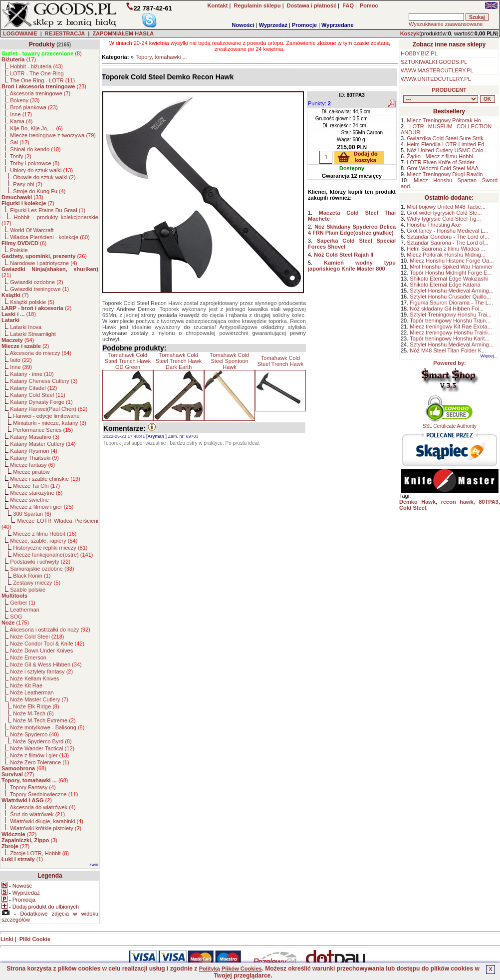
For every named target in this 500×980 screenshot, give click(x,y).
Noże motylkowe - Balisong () (47, 727)
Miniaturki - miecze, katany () (50, 423)
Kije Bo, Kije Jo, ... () (36, 128)
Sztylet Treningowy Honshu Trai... (451, 315)
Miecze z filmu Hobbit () (45, 534)
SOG (16, 617)
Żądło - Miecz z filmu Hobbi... (442, 156)
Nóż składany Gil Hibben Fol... (447, 309)
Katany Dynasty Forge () (41, 402)
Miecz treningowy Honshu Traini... (451, 332)
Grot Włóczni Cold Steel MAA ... (445, 168)
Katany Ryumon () (34, 451)
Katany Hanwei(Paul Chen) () (49, 409)
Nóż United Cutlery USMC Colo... (447, 150)
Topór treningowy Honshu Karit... (450, 338)
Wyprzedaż (273, 25)
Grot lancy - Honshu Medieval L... (447, 231)
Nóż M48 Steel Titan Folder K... (448, 350)
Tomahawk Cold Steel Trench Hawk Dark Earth (179, 361)
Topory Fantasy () (33, 787)
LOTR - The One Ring (37, 73)
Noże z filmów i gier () (39, 755)
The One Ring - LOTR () (42, 80)
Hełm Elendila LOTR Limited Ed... (448, 144)
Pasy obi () (28, 184)
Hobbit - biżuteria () (36, 66)
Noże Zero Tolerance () (39, 762)
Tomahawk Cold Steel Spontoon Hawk (230, 361)
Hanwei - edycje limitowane (46, 416)
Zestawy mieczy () (37, 583)
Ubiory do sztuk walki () (41, 170)
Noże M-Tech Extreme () (44, 720)
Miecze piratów (31, 472)
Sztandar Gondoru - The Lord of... (448, 237)
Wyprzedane (338, 25)
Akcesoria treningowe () (40, 93)
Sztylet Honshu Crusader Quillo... (450, 297)
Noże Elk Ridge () (36, 706)
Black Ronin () (32, 576)
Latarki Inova (26, 327)
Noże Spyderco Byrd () (42, 741)
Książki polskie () (32, 302)
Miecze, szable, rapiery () (44, 541)
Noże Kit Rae (26, 685)
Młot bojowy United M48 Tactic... (446, 207)
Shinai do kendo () (35, 149)
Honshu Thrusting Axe (434, 225)
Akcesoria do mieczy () (41, 353)
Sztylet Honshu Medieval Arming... (452, 291)
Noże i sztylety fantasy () (41, 671)
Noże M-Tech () (33, 713)
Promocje (304, 25)
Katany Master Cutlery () (43, 444)
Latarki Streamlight (33, 334)
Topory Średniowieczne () (44, 794)
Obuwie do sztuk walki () (44, 177)
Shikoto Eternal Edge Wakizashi (449, 279)
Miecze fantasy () (32, 465)
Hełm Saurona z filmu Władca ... (446, 249)
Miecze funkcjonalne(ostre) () (53, 555)
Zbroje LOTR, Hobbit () (39, 853)
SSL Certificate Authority (450, 424)
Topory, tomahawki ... (161, 57)
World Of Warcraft (32, 230)
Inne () (21, 114)
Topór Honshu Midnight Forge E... (451, 273)
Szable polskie (28, 590)
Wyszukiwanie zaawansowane (446, 24)
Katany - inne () (32, 374)
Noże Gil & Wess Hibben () (46, 664)
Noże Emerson (28, 657)
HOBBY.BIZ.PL (419, 53)
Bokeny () (25, 100)
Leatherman (25, 610)
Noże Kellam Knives (34, 678)
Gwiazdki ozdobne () (36, 282)
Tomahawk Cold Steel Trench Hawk (280, 361)
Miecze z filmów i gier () (42, 507)
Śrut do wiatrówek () (37, 814)
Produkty (42, 44)
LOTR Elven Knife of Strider (441, 162)
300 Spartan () (32, 514)
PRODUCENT (449, 90)
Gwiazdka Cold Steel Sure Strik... (447, 138)
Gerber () (23, 603)
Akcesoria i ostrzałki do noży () (50, 630)
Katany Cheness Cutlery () (44, 381)
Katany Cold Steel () (38, 395)
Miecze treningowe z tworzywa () (53, 135)
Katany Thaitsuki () (34, 458)
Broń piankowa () (34, 107)
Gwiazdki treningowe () (39, 289)
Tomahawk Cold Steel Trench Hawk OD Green (128, 361)
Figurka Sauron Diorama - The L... (451, 303)
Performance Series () (43, 430)
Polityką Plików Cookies (231, 969)
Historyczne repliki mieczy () (50, 548)
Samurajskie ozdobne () (42, 569)
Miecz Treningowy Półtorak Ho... (446, 120)
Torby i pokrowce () (35, 163)
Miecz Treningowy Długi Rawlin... (447, 174)
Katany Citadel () (33, 388)
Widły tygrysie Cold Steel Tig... (444, 219)
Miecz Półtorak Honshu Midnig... (446, 255)
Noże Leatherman (32, 692)
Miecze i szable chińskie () (45, 479)
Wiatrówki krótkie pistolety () (46, 828)
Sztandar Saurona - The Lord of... (448, 243)
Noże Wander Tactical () (42, 748)
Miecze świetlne (29, 500)
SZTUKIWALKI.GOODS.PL (434, 62)
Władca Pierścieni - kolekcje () (50, 237)
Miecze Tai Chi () (36, 486)
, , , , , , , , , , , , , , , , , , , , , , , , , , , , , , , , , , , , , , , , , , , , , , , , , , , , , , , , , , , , (441, 99)
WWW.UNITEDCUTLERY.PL (436, 79)
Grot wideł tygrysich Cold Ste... (444, 213)
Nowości (243, 25)
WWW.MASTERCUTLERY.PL (437, 70)
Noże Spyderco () (34, 734)
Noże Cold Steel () (37, 637)
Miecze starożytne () (36, 493)
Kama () (21, 121)
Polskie (19, 250)
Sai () (20, 142)
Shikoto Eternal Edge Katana (445, 285)
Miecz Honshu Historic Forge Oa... (452, 261)
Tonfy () (21, 156)
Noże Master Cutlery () (39, 699)
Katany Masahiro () (35, 437)
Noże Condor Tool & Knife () (47, 644)
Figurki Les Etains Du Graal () (48, 210)
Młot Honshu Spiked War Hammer (451, 267)
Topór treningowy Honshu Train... (450, 321)
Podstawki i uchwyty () (40, 562)
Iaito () (21, 360)
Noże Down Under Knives (41, 651)
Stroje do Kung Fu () (39, 191)
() (42, 53)
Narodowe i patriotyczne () (44, 263)
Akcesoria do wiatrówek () (43, 807)
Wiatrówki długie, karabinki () (47, 821)
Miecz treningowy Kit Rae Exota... (451, 327)
